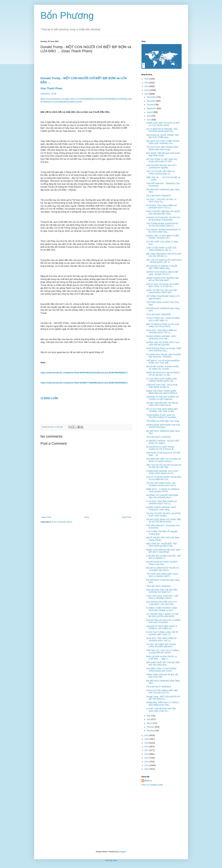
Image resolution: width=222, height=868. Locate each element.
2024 (147, 86)
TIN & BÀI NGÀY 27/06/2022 (159, 437)
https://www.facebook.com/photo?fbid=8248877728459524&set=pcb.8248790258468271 (84, 383)
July (149, 116)
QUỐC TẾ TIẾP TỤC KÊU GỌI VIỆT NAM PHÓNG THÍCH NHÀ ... (162, 291)
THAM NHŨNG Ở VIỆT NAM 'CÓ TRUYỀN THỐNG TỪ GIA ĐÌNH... (162, 416)
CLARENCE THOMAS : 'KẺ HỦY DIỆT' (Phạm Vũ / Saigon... (163, 442)
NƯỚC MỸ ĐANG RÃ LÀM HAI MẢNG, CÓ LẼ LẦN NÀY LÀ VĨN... (163, 374)
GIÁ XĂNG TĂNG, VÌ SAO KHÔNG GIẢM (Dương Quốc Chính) (161, 670)
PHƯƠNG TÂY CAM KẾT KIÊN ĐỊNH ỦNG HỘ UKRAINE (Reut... (162, 496)
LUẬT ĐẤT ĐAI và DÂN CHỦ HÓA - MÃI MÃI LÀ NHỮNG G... (163, 557)
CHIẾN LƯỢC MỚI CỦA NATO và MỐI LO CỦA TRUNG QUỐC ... (163, 124)
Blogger (123, 852)
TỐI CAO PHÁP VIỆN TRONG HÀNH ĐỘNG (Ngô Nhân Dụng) (162, 148)
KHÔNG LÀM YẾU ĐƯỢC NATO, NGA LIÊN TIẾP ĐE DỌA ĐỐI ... (163, 344)
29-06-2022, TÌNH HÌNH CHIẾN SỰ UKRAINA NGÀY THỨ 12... (161, 207)
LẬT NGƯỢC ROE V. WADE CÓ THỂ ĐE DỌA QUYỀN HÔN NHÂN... (162, 615)
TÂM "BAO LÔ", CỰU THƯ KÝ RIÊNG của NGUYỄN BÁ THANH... (163, 652)
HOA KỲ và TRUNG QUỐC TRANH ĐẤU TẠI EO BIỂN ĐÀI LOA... (164, 478)
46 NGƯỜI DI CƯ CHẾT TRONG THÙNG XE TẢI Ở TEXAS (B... (161, 448)
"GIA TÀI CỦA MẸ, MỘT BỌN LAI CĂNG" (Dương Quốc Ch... (161, 172)
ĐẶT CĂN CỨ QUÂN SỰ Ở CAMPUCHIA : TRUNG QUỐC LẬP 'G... (164, 261)
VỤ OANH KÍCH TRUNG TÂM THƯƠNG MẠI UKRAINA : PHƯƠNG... (164, 356)
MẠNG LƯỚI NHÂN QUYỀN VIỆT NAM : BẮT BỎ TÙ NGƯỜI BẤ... (164, 551)
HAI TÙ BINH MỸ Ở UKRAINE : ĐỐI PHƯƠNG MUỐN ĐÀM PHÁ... (162, 130)
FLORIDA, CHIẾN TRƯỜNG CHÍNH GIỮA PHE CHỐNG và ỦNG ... (162, 609)
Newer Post (46, 517)
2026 (147, 79)
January (150, 731)
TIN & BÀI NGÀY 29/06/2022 (159, 196)
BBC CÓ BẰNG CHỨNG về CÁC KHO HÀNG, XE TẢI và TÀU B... (163, 325)
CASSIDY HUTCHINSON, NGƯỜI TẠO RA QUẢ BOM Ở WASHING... (163, 219)
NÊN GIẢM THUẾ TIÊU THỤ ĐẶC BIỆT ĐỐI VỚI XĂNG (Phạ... (163, 664)
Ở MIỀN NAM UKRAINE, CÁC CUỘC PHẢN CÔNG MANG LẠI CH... (162, 472)
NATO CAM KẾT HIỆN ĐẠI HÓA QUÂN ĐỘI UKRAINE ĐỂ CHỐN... (163, 213)
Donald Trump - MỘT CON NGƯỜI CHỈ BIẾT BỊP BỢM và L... (163, 698)
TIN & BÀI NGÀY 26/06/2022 (159, 586)
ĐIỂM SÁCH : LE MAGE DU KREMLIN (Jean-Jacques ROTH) (163, 490)
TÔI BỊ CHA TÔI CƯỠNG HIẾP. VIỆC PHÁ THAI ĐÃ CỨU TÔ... (162, 692)
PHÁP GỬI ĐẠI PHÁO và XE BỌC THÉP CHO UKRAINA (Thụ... (164, 350)
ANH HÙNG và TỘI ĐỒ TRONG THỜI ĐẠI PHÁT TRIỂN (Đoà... (162, 136)
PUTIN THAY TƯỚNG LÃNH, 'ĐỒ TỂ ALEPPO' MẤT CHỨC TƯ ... (162, 633)
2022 (147, 94)
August (150, 112)
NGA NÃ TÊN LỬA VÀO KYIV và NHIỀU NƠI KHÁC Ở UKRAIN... (163, 621)
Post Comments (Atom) (62, 522)
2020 (147, 739)
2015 (147, 758)
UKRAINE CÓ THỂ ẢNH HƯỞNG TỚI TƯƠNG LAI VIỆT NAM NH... (162, 398)
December (151, 97)
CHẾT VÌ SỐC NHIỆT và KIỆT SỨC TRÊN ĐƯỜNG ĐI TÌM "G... (161, 249)
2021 (147, 735)
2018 (147, 747)
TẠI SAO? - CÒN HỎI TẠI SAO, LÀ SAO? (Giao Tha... (161, 201)
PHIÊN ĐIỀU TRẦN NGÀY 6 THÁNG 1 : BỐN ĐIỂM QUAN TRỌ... (163, 704)
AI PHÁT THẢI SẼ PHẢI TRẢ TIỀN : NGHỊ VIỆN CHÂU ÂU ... (161, 710)
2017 (147, 750)
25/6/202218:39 (49, 94)
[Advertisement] (111, 818)
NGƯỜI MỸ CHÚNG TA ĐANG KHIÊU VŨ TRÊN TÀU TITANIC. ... (163, 368)
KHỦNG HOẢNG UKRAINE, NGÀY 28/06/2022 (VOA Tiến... (161, 337)
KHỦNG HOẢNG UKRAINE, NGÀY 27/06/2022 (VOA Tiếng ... (161, 508)
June (149, 120)
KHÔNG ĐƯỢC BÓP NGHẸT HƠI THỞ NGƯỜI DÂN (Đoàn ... (163, 426)
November (151, 101)
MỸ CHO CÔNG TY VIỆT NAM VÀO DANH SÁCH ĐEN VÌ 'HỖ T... (162, 160)
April (149, 719)
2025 (147, 83)
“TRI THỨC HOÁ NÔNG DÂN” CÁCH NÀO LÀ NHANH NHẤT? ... (162, 575)
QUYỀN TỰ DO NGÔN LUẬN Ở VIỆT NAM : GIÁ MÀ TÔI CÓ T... (162, 273)
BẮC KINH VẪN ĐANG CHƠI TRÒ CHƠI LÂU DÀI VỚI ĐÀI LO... (164, 255)
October (150, 105)
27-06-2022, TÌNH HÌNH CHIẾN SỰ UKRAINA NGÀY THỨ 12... (161, 503)
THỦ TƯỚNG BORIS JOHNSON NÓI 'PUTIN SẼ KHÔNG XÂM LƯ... (162, 225)
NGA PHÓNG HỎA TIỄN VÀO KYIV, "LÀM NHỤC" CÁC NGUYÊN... (162, 603)
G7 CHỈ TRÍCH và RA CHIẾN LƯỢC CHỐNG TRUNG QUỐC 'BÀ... (162, 380)
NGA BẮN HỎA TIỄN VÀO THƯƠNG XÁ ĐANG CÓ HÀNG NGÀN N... (163, 460)
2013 (147, 765)
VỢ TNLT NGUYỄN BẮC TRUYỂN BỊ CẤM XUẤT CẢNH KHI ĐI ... (162, 404)
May (149, 716)
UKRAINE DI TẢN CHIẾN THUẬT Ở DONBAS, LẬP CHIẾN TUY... (162, 627)
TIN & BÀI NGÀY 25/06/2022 (159, 687)
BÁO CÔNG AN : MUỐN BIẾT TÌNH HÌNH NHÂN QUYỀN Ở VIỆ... (161, 545)
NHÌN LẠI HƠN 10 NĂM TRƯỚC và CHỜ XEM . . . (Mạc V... (161, 658)
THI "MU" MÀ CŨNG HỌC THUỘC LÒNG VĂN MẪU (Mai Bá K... (161, 646)
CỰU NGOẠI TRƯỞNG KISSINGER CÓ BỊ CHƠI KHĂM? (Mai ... (163, 231)
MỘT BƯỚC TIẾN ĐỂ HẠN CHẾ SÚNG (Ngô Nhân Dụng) (163, 154)
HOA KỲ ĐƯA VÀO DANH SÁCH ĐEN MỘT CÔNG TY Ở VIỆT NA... (163, 285)
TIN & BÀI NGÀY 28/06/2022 (159, 314)
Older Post (127, 517)
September (152, 109)
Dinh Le (53, 427)
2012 (147, 769)
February (151, 727)
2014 (147, 762)
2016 (147, 754)
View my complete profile (152, 785)
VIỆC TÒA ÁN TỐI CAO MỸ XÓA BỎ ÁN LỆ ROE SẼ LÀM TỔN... (164, 466)
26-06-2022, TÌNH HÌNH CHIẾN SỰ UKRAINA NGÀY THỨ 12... (161, 639)
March (150, 723)
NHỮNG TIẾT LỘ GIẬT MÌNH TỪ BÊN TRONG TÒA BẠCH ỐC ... (163, 237)
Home (87, 517)
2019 (147, 743)
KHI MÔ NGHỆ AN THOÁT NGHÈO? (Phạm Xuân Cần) (162, 563)
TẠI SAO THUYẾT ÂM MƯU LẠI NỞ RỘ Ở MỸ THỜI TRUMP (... (163, 515)
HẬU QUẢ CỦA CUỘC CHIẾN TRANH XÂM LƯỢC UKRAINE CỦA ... (163, 142)
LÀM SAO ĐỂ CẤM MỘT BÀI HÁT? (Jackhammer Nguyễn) (161, 167)
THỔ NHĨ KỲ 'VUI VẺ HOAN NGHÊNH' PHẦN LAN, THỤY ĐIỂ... (163, 362)
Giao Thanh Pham (51, 88)
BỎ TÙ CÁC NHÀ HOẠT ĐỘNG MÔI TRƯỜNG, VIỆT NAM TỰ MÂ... (162, 410)
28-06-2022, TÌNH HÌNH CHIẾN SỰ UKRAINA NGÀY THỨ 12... (161, 331)
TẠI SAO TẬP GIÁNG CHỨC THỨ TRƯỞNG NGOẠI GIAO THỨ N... (162, 484)
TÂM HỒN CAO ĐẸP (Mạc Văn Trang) (163, 421)
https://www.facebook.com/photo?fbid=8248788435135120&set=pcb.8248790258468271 (84, 373)
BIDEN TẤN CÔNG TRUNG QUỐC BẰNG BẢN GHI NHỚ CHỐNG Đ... (162, 392)
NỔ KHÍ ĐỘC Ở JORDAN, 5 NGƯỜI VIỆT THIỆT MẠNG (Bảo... (162, 267)
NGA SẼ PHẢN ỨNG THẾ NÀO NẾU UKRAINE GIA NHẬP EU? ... (162, 591)
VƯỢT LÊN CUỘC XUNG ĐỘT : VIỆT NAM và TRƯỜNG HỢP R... (162, 597)
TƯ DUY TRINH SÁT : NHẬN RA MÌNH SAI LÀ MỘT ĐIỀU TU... (163, 319)
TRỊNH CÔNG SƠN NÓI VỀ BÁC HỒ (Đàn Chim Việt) (162, 676)
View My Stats (111, 860)
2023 (147, 90)
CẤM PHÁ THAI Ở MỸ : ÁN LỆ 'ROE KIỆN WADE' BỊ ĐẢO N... (162, 386)
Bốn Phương (67, 15)
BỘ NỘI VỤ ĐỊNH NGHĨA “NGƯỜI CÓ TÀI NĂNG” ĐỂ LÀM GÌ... (163, 569)
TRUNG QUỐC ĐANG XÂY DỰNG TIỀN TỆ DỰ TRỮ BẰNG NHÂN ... (164, 521)
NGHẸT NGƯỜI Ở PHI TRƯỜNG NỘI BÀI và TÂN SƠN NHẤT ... (162, 279)
